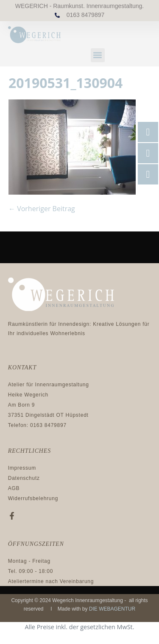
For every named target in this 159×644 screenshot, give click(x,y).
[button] (98, 55)
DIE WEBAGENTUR (112, 609)
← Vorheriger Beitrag (42, 209)
